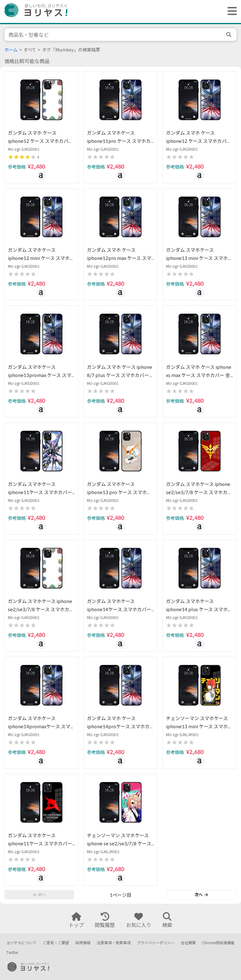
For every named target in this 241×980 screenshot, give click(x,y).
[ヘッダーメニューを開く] (231, 11)
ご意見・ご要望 (56, 943)
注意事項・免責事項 (114, 943)
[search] (229, 35)
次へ (201, 895)
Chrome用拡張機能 (218, 943)
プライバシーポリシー (156, 943)
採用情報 (83, 943)
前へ (40, 895)
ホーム (11, 50)
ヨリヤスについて (21, 943)
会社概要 (188, 943)
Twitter (12, 953)
